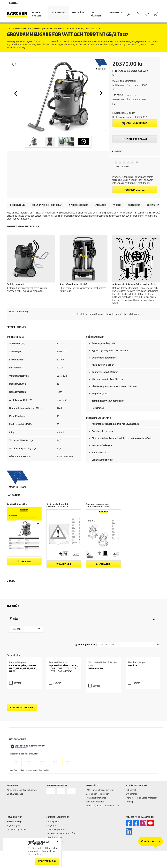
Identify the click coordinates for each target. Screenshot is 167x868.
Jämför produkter (85, 658)
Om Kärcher (96, 14)
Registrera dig (47, 861)
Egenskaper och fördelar (47, 205)
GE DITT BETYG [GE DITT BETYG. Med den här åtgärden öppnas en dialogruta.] (121, 167)
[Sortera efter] (129, 658)
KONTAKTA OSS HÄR (135, 190)
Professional (59, 13)
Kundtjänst (79, 13)
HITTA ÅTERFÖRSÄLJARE (135, 139)
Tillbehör (134, 205)
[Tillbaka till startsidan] (18, 14)
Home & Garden (37, 14)
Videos (117, 205)
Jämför (118, 151)
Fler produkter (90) (22, 734)
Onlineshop (115, 13)
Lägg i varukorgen (135, 123)
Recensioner (154, 205)
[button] (15, 93)
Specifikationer (78, 205)
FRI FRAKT (118, 71)
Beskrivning (17, 205)
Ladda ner (101, 205)
